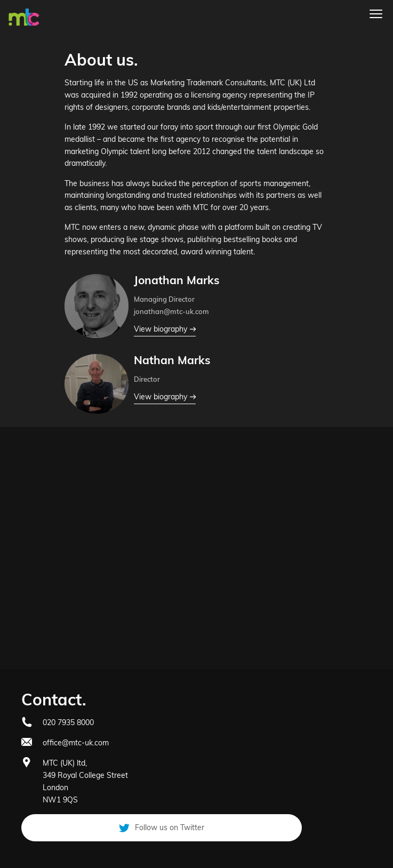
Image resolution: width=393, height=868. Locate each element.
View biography (165, 329)
